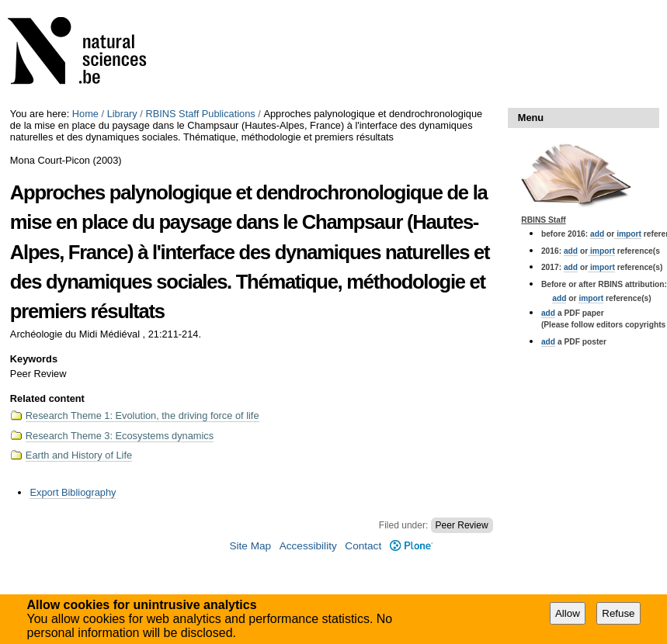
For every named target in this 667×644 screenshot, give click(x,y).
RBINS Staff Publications (200, 114)
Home (85, 114)
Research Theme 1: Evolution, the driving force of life (142, 415)
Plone (411, 546)
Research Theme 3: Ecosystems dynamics (120, 436)
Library (122, 114)
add (597, 234)
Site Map (250, 546)
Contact (363, 546)
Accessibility (308, 546)
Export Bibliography (73, 492)
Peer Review (462, 525)
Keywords (34, 359)
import (628, 234)
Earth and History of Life (79, 455)
